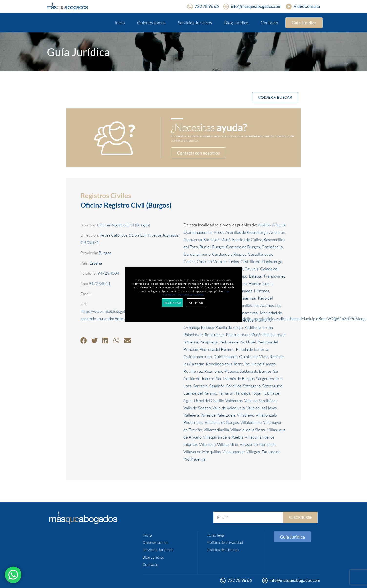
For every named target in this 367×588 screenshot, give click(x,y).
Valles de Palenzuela (218, 415)
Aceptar (196, 303)
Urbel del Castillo (209, 400)
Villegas (253, 452)
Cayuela (252, 269)
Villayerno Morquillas (202, 452)
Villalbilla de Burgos (222, 422)
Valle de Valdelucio (229, 408)
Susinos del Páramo (200, 393)
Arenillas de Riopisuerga (247, 232)
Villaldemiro (251, 422)
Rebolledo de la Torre (224, 364)
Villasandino (228, 444)
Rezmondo (214, 371)
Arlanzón (277, 232)
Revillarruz (193, 371)
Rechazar (172, 303)
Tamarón (226, 393)
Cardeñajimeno (197, 254)
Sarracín (200, 386)
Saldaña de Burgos (256, 371)
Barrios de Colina (247, 240)
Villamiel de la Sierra (248, 430)
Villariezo (207, 444)
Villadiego (246, 415)
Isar (253, 298)
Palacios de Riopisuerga (204, 335)
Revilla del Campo (260, 364)
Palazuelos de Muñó (243, 335)
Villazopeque (233, 452)
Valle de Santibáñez (261, 400)
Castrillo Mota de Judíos (218, 261)
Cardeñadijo (272, 247)
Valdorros (234, 400)
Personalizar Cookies (191, 295)
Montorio (263, 320)
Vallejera (191, 415)
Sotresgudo (272, 386)
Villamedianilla (216, 430)
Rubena (231, 371)
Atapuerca (193, 240)
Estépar (256, 276)
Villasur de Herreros (257, 444)
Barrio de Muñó (217, 240)
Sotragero (252, 386)
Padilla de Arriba (259, 327)
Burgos (218, 247)
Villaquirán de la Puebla (223, 437)
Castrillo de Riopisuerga (261, 261)
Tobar (256, 393)
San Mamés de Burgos (235, 378)
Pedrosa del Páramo (217, 349)
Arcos (219, 232)
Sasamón (217, 386)
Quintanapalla (225, 357)
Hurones (261, 291)
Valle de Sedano (197, 408)
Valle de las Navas (261, 408)
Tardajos (243, 393)
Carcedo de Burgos (243, 247)
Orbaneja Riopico (199, 327)
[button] (84, 340)
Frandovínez (275, 276)
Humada (245, 291)
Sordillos (234, 386)
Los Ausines (264, 305)
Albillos (264, 225)
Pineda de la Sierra (252, 349)
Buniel (205, 247)
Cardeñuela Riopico (229, 254)
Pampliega (209, 342)
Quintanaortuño (198, 357)
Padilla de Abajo (229, 327)
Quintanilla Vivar (254, 357)
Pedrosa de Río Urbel (238, 342)
